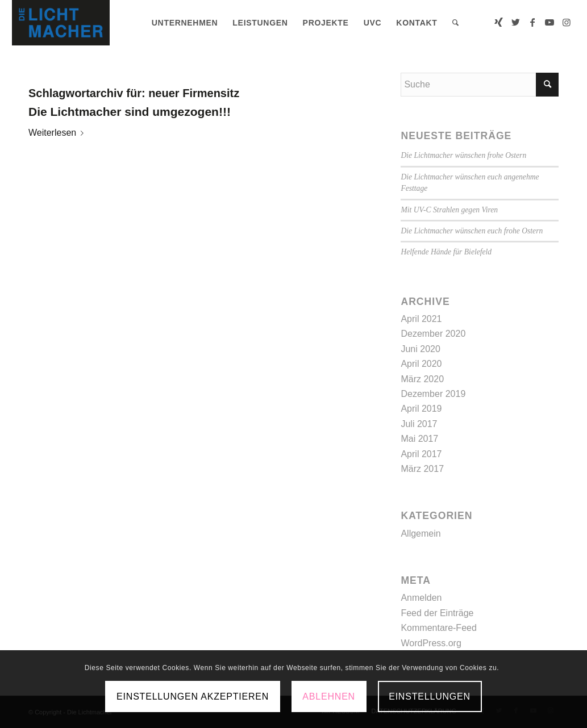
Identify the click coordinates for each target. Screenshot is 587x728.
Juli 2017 (419, 424)
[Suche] (456, 23)
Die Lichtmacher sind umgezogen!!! (130, 112)
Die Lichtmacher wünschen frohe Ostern (463, 155)
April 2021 (421, 319)
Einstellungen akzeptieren (193, 696)
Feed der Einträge (437, 613)
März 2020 (422, 379)
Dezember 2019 (433, 394)
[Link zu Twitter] (515, 22)
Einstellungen (430, 696)
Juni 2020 (420, 349)
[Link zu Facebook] (532, 22)
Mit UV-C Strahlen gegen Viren (449, 210)
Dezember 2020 (433, 334)
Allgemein (421, 534)
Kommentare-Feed (438, 628)
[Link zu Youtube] (549, 22)
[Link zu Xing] (498, 22)
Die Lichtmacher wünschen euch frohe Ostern (472, 231)
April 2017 (421, 454)
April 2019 (421, 409)
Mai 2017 (419, 439)
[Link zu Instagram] (567, 22)
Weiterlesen (58, 133)
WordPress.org (431, 643)
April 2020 (421, 364)
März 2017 (422, 469)
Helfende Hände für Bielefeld (446, 252)
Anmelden (421, 598)
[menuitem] (185, 23)
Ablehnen (329, 696)
